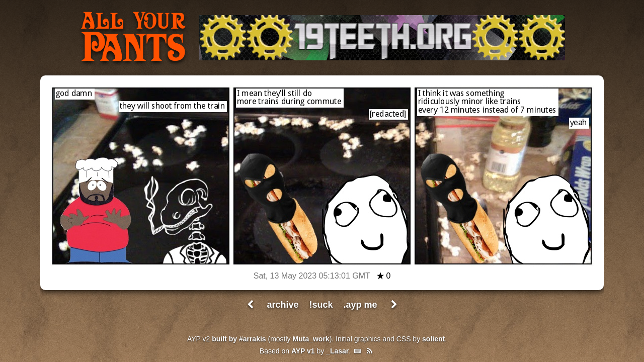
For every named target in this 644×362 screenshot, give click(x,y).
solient (433, 339)
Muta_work (311, 339)
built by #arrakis (239, 339)
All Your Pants (133, 38)
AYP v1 (303, 351)
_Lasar (337, 351)
